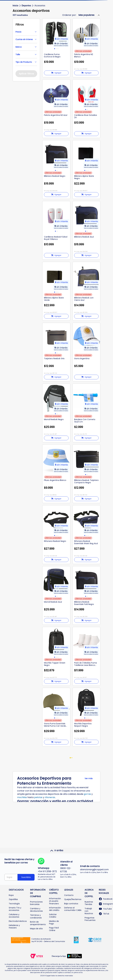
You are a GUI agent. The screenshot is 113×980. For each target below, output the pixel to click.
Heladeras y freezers (14, 926)
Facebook (106, 899)
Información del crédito (55, 909)
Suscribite (26, 877)
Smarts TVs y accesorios (15, 909)
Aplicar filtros (26, 74)
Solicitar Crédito (53, 916)
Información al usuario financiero (55, 901)
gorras (87, 794)
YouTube (105, 909)
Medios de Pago (54, 922)
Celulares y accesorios (14, 916)
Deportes (26, 6)
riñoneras (50, 797)
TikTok (104, 914)
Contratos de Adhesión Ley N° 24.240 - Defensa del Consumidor (48, 940)
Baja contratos (71, 904)
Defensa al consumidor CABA (73, 909)
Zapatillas (13, 899)
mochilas (22, 797)
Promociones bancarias (36, 903)
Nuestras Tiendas (89, 903)
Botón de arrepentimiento (38, 923)
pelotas (38, 797)
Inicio (15, 6)
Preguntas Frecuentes (90, 919)
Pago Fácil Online (54, 929)
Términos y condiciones (36, 916)
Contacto (69, 895)
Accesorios (40, 6)
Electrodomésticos (18, 921)
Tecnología (14, 904)
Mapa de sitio (36, 929)
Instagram (106, 904)
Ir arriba (57, 850)
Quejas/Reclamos (73, 899)
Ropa (11, 895)
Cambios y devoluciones (36, 910)
